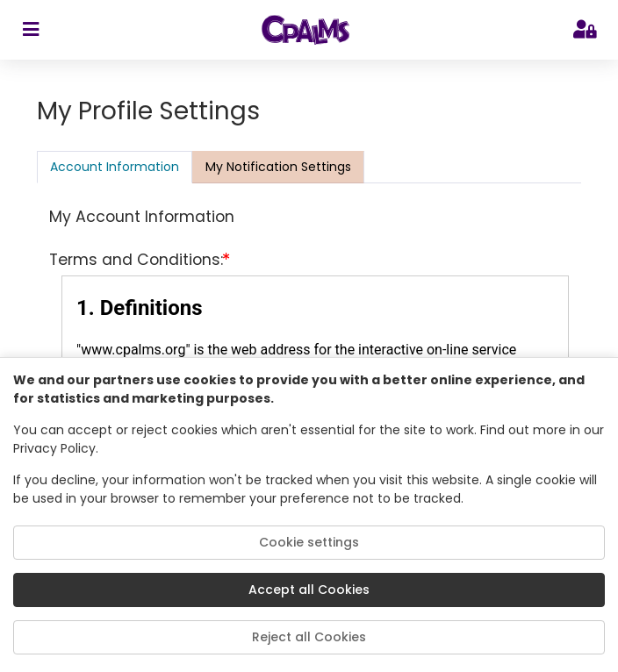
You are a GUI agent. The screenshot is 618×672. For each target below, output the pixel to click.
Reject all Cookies (309, 637)
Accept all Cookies (309, 590)
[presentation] (278, 167)
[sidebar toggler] (30, 30)
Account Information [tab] (115, 167)
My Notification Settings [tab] (278, 167)
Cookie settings (309, 542)
